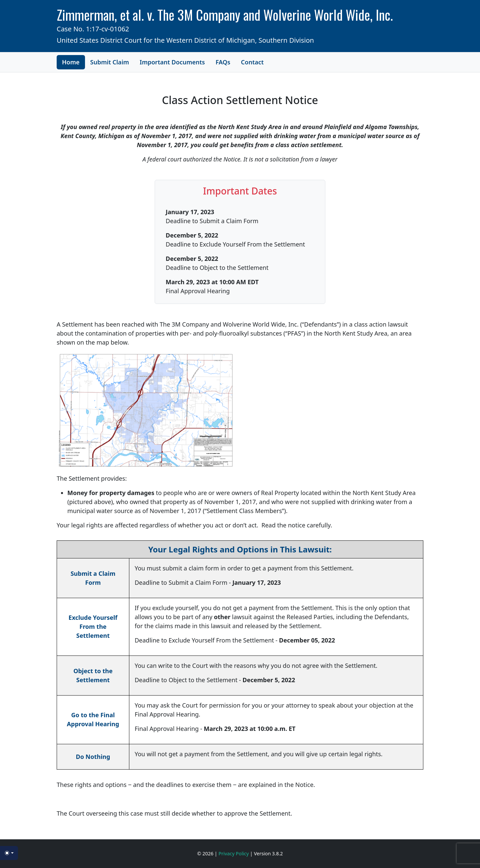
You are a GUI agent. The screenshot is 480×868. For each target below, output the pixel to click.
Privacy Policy (234, 853)
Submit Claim (110, 62)
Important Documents (172, 62)
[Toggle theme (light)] (9, 853)
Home (71, 62)
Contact (252, 62)
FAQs (223, 62)
